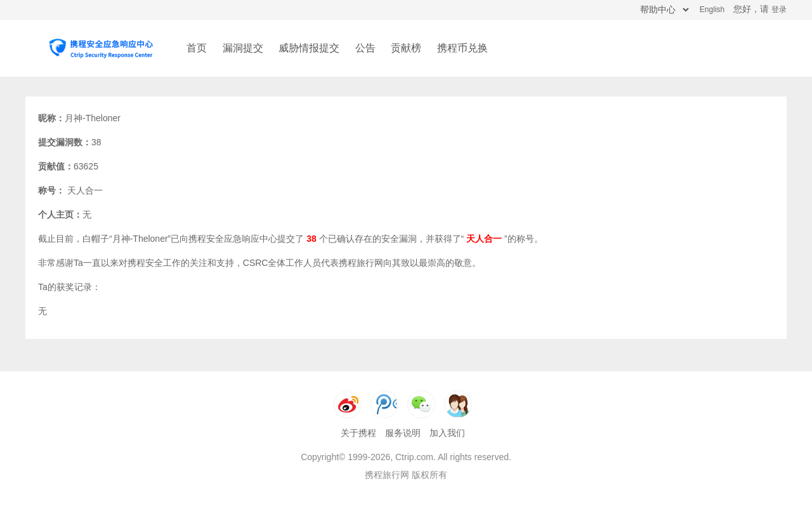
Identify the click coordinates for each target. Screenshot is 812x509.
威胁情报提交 (309, 48)
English (712, 10)
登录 (779, 10)
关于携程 (358, 433)
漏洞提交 (243, 48)
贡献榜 (406, 48)
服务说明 (403, 433)
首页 (197, 48)
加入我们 (447, 433)
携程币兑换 (462, 48)
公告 (365, 48)
